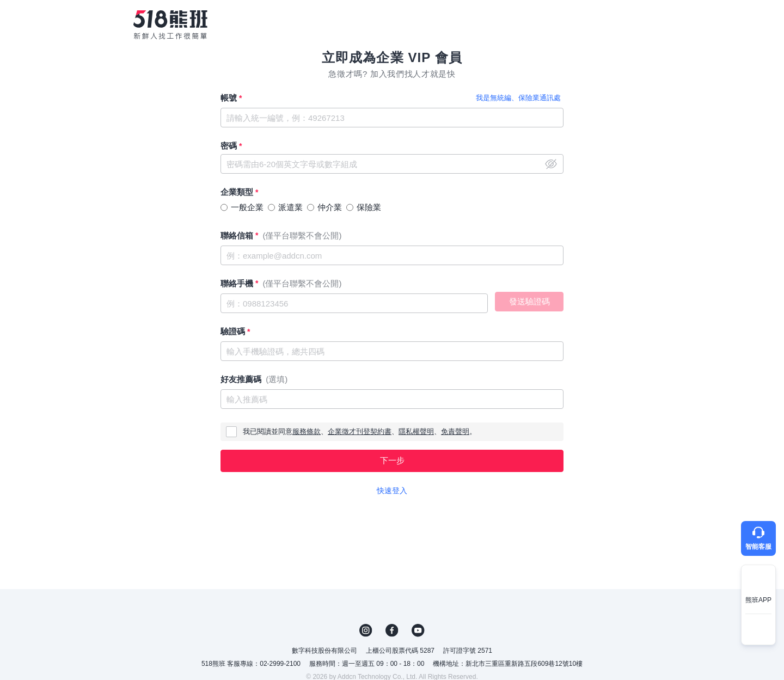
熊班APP (758, 600)
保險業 (369, 207)
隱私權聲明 (416, 431)
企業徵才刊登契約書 (360, 431)
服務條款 (307, 431)
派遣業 (290, 207)
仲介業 (330, 207)
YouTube (418, 630)
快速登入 (392, 491)
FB (392, 630)
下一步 (392, 460)
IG (366, 630)
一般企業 (247, 207)
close (551, 164)
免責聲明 (455, 431)
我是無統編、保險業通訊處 (518, 98)
